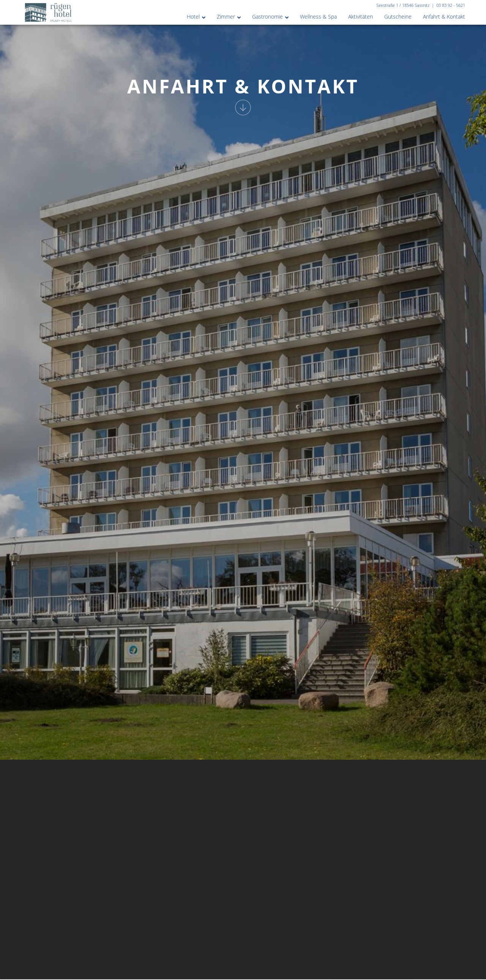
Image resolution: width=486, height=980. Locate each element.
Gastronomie (267, 17)
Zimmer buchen (373, 970)
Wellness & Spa (318, 17)
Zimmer (226, 17)
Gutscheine (398, 17)
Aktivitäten (361, 17)
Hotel (193, 17)
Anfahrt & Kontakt (444, 17)
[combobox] (286, 970)
